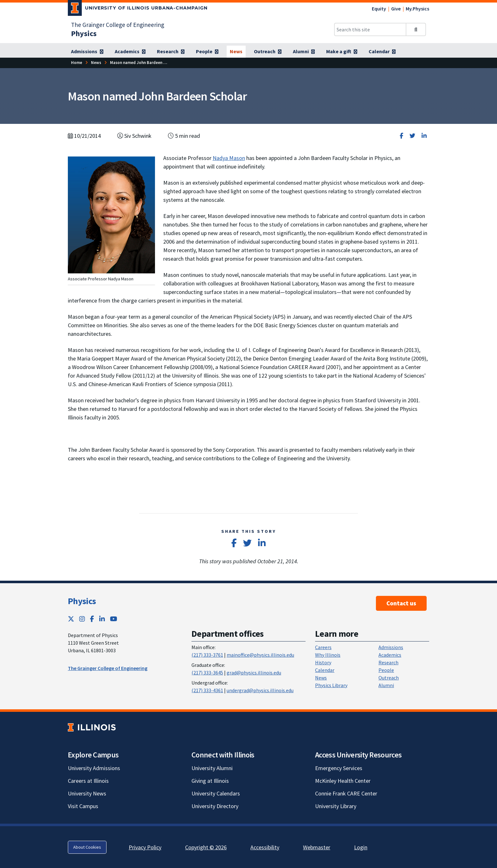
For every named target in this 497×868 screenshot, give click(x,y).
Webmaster (317, 847)
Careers (323, 647)
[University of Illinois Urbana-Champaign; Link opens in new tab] (138, 9)
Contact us (401, 603)
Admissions (391, 647)
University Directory (215, 806)
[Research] (171, 52)
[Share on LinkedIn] (424, 136)
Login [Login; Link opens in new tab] (361, 847)
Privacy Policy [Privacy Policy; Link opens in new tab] (145, 847)
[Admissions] (87, 52)
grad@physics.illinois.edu (254, 673)
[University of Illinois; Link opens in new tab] (92, 727)
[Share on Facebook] (401, 136)
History (323, 662)
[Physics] (84, 33)
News (321, 678)
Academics (390, 655)
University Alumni (212, 768)
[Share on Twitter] (412, 136)
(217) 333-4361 (207, 690)
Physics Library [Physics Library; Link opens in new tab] (331, 685)
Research (388, 662)
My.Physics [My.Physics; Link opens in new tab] (417, 9)
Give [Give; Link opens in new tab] (396, 9)
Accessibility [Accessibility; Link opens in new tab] (265, 847)
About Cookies (87, 847)
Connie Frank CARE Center (346, 793)
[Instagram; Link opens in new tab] (82, 619)
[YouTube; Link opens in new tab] (114, 619)
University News (87, 793)
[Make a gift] (342, 52)
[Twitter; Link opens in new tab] (71, 619)
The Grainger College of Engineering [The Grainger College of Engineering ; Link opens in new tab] (108, 668)
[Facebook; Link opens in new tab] (92, 619)
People (386, 670)
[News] (236, 52)
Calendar (325, 670)
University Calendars (216, 793)
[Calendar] (382, 52)
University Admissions (94, 768)
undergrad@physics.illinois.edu (260, 690)
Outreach (389, 678)
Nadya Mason (229, 158)
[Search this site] (370, 29)
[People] (207, 52)
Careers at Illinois (88, 781)
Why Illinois (328, 655)
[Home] (77, 63)
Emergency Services (339, 768)
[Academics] (130, 52)
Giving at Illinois (210, 781)
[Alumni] (304, 52)
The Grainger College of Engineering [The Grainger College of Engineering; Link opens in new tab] (118, 25)
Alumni (386, 685)
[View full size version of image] (111, 214)
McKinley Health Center (343, 781)
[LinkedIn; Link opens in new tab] (102, 619)
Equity (379, 9)
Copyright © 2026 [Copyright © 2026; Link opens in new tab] (206, 847)
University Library (336, 806)
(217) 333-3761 (207, 655)
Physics (82, 601)
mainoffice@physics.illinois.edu (260, 655)
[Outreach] (268, 52)
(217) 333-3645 (207, 673)
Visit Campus (83, 806)
